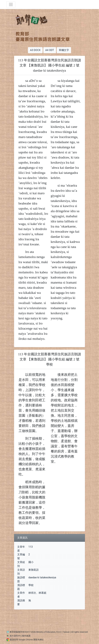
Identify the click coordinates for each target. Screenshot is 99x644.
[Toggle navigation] (11, 4)
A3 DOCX (35, 50)
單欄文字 (64, 50)
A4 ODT (50, 50)
